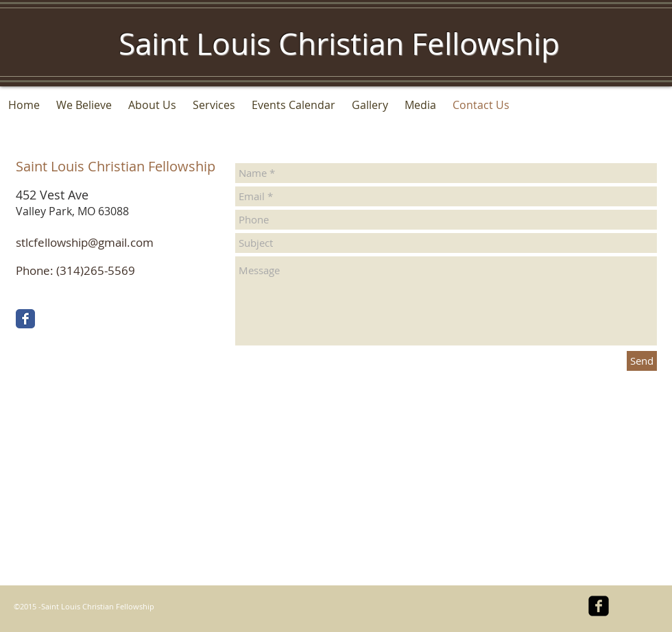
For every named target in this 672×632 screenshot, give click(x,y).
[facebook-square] (599, 606)
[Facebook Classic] (25, 319)
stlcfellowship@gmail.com (85, 242)
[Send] (642, 361)
